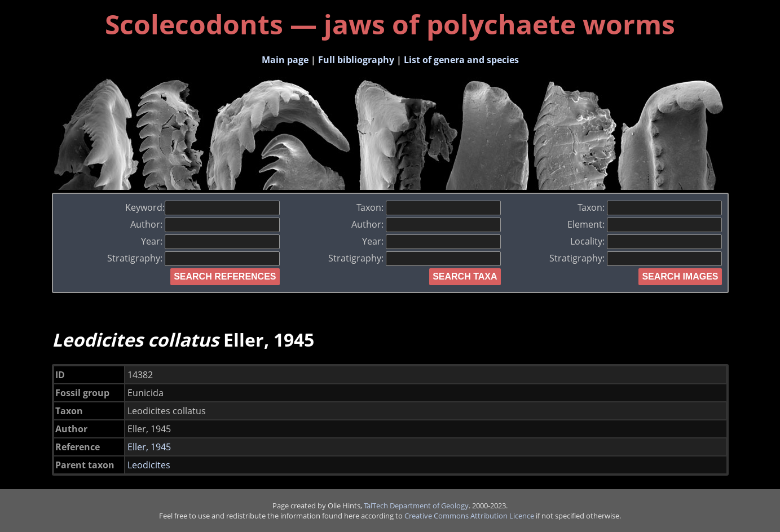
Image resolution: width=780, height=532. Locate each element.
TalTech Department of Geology (416, 506)
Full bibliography (356, 60)
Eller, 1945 (149, 447)
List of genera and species (461, 60)
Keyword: (202, 207)
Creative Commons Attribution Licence (469, 516)
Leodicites (149, 465)
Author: (205, 224)
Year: (210, 241)
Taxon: (429, 207)
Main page (285, 60)
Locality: (646, 241)
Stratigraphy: (193, 258)
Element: (645, 224)
